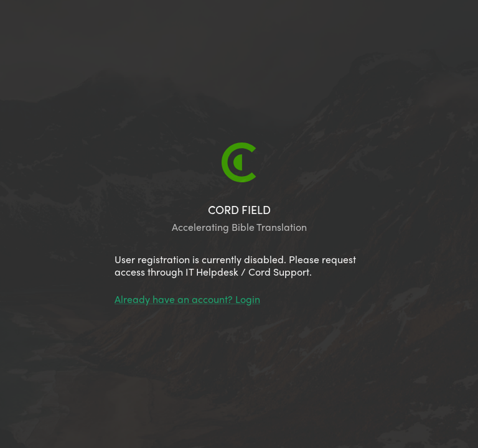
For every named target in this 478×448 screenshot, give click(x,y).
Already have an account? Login (187, 299)
